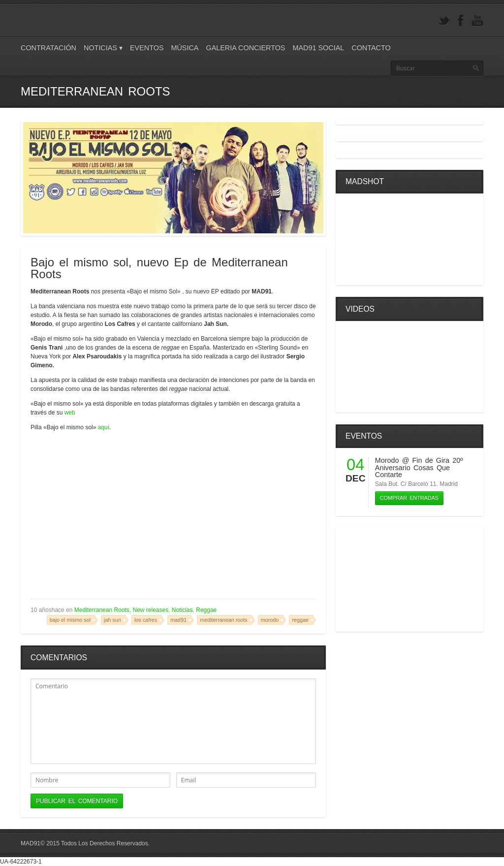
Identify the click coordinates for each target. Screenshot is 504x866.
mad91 (178, 620)
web (70, 413)
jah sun (112, 620)
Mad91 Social (318, 48)
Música (185, 48)
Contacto (371, 48)
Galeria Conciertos (245, 48)
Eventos (147, 48)
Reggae (206, 610)
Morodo (387, 460)
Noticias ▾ (103, 48)
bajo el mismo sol (70, 620)
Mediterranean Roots (102, 610)
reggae (300, 620)
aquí (104, 427)
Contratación (48, 48)
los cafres (146, 620)
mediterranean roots (224, 620)
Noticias (182, 610)
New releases (150, 610)
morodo (270, 620)
